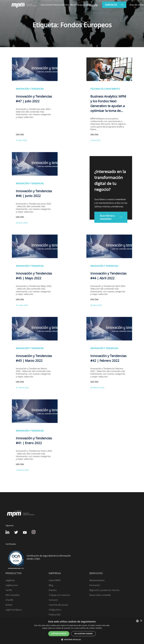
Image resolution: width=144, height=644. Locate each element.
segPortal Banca (14, 610)
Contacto (53, 600)
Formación (95, 585)
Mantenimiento (97, 580)
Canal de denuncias (58, 605)
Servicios (66, 5)
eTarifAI (9, 600)
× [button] (141, 621)
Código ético (55, 610)
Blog (73, 5)
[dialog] (72, 631)
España (93, 5)
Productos (57, 5)
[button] (72, 639)
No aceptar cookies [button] (83, 634)
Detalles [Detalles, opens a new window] (99, 628)
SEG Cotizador (13, 595)
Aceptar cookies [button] (59, 634)
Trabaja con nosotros (59, 595)
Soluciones (46, 5)
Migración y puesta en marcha (104, 590)
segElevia (10, 580)
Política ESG (55, 615)
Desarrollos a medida (100, 595)
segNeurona (12, 585)
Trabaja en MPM (83, 5)
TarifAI (9, 590)
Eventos (53, 590)
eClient (9, 605)
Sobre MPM (54, 580)
